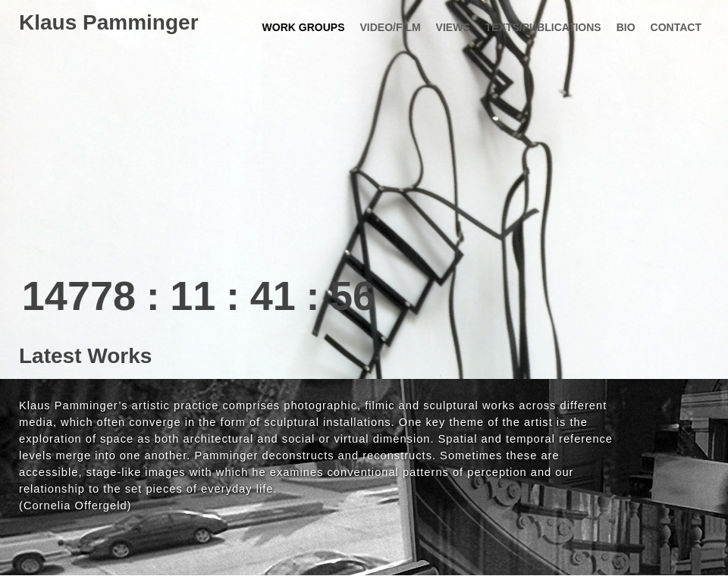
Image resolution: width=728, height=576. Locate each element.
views (453, 27)
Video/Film (390, 27)
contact (676, 27)
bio (626, 27)
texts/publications (543, 27)
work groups (304, 27)
